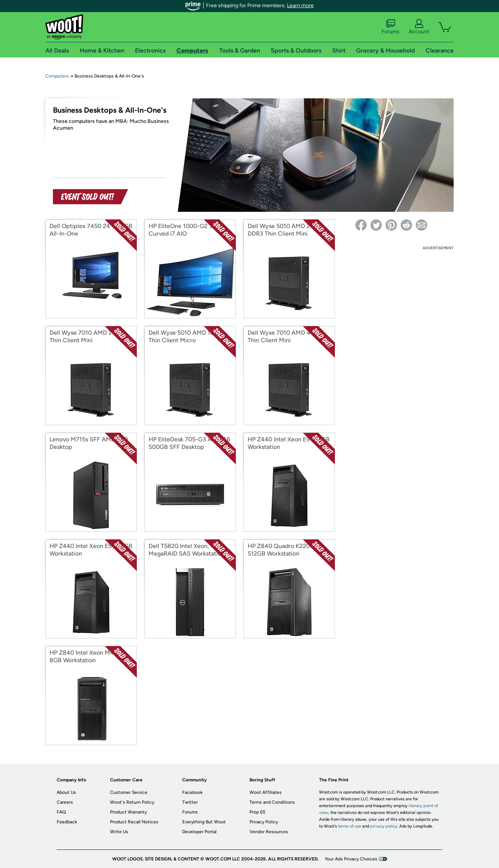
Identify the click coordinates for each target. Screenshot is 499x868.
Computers (57, 76)
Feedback (67, 822)
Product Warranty (128, 812)
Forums (391, 27)
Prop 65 (257, 812)
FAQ (61, 812)
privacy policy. (384, 826)
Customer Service (129, 792)
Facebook (192, 792)
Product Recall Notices (134, 822)
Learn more (300, 5)
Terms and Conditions (272, 802)
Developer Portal (199, 832)
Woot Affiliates (266, 792)
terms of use (349, 826)
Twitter (190, 802)
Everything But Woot (204, 822)
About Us (66, 792)
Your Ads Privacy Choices (351, 859)
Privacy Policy (264, 822)
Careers (65, 802)
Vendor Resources (269, 832)
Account (419, 27)
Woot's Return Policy (132, 802)
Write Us (119, 832)
